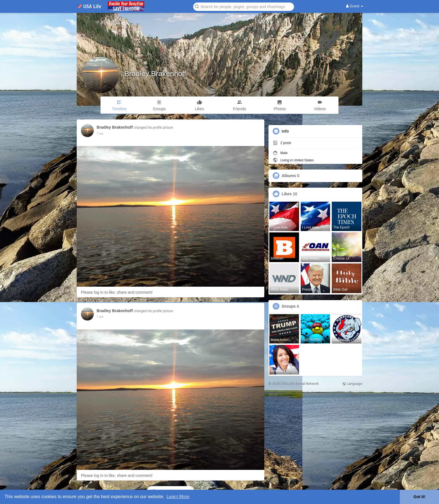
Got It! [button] (419, 497)
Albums (289, 176)
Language (352, 384)
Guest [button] (355, 6)
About (273, 395)
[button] (244, 6)
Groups (289, 306)
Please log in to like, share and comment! (117, 292)
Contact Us (314, 395)
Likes (287, 194)
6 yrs (100, 133)
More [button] (357, 394)
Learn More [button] (178, 497)
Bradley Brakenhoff (155, 74)
